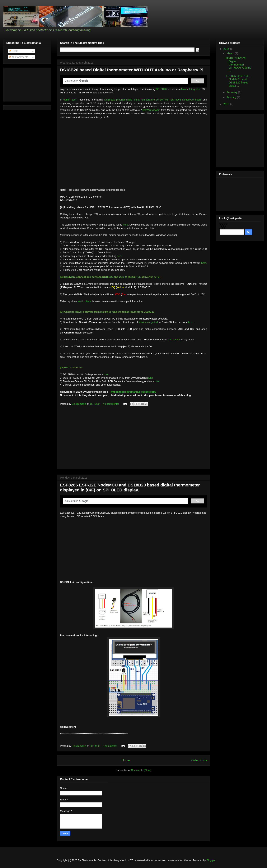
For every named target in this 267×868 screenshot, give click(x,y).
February (232, 92)
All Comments (18, 57)
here (125, 225)
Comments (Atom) (141, 770)
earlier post (70, 100)
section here (84, 301)
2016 (227, 49)
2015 (227, 104)
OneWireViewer (150, 110)
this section (174, 340)
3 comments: (110, 746)
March (231, 53)
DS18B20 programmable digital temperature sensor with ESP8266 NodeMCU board (153, 100)
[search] (125, 81)
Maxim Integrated (191, 89)
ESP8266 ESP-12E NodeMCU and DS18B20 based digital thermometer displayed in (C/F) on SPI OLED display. (130, 488)
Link (106, 374)
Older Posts (199, 760)
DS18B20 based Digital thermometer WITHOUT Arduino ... (239, 64)
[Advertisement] (133, 439)
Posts (14, 51)
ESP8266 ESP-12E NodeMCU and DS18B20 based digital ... (238, 81)
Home (126, 760)
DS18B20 (162, 89)
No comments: (111, 404)
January (232, 97)
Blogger (211, 860)
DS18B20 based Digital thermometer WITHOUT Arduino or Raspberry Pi (132, 70)
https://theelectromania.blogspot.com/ (133, 392)
